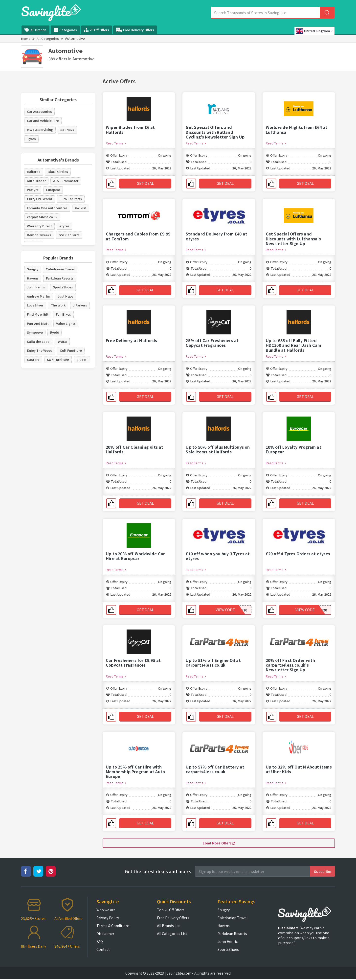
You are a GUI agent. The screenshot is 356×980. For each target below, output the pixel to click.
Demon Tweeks (39, 235)
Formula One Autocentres (47, 208)
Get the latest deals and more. (158, 872)
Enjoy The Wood (40, 350)
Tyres (31, 139)
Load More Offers (219, 844)
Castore (33, 360)
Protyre (33, 190)
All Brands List (169, 927)
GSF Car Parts (69, 235)
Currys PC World (40, 199)
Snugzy (33, 269)
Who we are (106, 911)
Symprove (35, 332)
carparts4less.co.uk (42, 217)
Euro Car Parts (71, 199)
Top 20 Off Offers (171, 911)
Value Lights (66, 323)
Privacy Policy (108, 919)
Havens (33, 278)
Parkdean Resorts (60, 278)
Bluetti (82, 360)
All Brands (35, 30)
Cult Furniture (71, 350)
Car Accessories (39, 111)
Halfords (34, 172)
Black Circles (58, 172)
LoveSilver (35, 305)
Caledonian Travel (60, 269)
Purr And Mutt (38, 323)
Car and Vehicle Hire (43, 121)
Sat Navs (67, 129)
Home (26, 38)
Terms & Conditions (113, 927)
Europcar (53, 190)
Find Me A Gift (38, 314)
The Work (58, 305)
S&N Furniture (58, 360)
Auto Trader (36, 181)
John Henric (36, 287)
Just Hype (65, 296)
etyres (64, 226)
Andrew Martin (39, 296)
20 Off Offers (97, 30)
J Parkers (80, 305)
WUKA (62, 341)
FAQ (100, 942)
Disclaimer (105, 934)
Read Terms (116, 143)
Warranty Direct (39, 226)
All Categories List (172, 934)
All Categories (48, 38)
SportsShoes (63, 287)
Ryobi (55, 332)
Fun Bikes (63, 314)
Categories (65, 30)
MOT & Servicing (40, 129)
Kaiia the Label (39, 341)
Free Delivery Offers (135, 30)
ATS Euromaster (66, 181)
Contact (103, 950)
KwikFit (81, 208)
